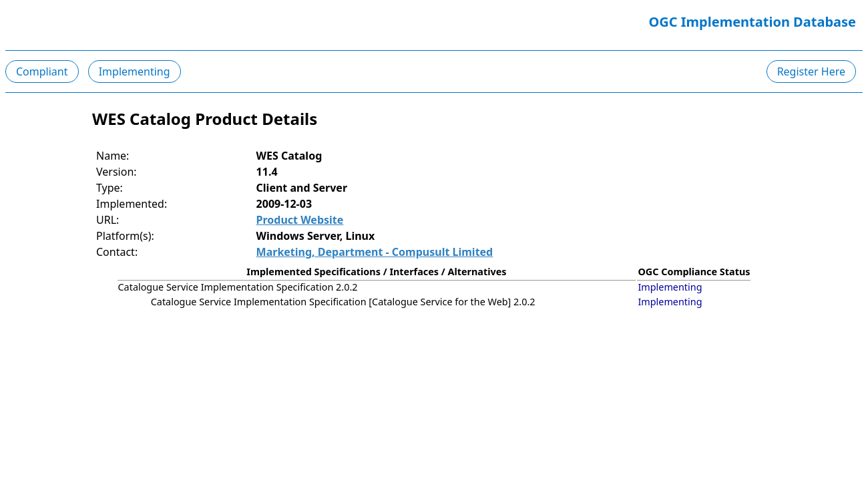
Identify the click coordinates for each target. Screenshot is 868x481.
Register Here (811, 71)
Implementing (135, 71)
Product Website (300, 220)
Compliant (42, 71)
